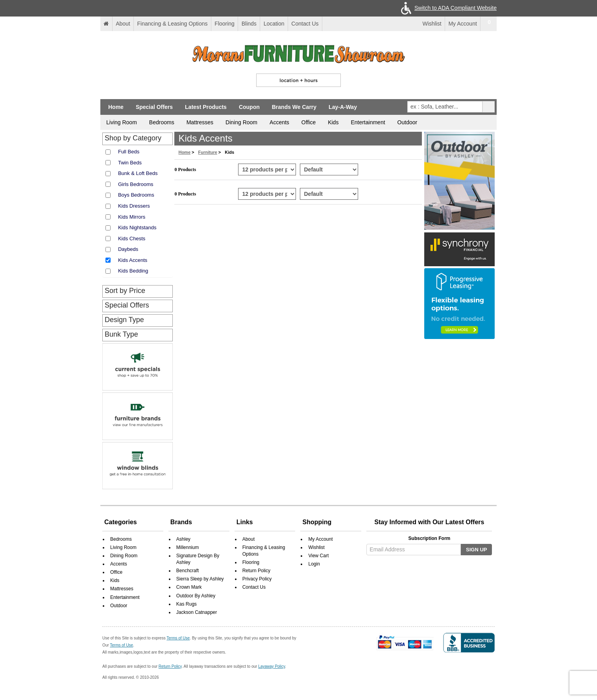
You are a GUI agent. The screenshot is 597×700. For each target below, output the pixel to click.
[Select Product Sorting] (329, 169)
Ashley (183, 539)
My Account (462, 24)
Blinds (249, 24)
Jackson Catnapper (197, 612)
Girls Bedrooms (136, 184)
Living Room (122, 122)
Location (274, 24)
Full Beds (129, 152)
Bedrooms (162, 122)
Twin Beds (130, 163)
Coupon (249, 107)
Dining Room (241, 122)
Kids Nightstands (137, 227)
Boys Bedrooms (136, 195)
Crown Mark (189, 587)
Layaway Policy (272, 666)
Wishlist (427, 24)
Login (314, 564)
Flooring (225, 24)
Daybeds (128, 249)
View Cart (318, 556)
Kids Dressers (134, 206)
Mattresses (200, 122)
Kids (333, 122)
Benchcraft (188, 571)
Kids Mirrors (132, 217)
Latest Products (206, 107)
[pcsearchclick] (489, 107)
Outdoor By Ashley (196, 596)
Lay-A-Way (343, 107)
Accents (279, 122)
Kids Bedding (133, 271)
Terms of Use (178, 638)
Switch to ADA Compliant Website (447, 8)
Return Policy (256, 571)
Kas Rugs (187, 604)
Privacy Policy (257, 579)
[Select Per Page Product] (267, 169)
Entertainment (368, 122)
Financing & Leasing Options (173, 24)
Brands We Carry (294, 107)
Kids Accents (133, 260)
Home (116, 107)
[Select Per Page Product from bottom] (267, 194)
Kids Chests (132, 239)
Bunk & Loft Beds (138, 173)
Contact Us (305, 24)
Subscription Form (430, 538)
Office (309, 122)
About (123, 24)
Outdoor (408, 122)
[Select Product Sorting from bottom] (329, 194)
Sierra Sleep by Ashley (200, 579)
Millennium (188, 547)
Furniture (208, 152)
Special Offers (154, 107)
